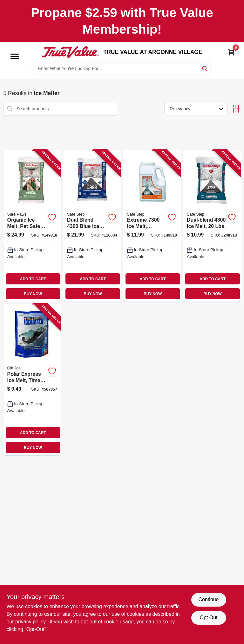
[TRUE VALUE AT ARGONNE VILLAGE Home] (70, 52)
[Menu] (15, 56)
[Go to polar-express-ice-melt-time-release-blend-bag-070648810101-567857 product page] (32, 380)
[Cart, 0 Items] (231, 52)
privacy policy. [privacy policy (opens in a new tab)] (31, 622)
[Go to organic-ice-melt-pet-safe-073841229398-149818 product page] (32, 226)
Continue (208, 599)
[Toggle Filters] (236, 109)
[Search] (205, 68)
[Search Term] (122, 68)
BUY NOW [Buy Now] (33, 294)
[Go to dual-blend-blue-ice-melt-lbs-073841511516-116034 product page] (92, 226)
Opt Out (208, 618)
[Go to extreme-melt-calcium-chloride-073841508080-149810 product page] (152, 226)
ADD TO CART (33, 279)
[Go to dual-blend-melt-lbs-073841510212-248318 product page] (212, 226)
